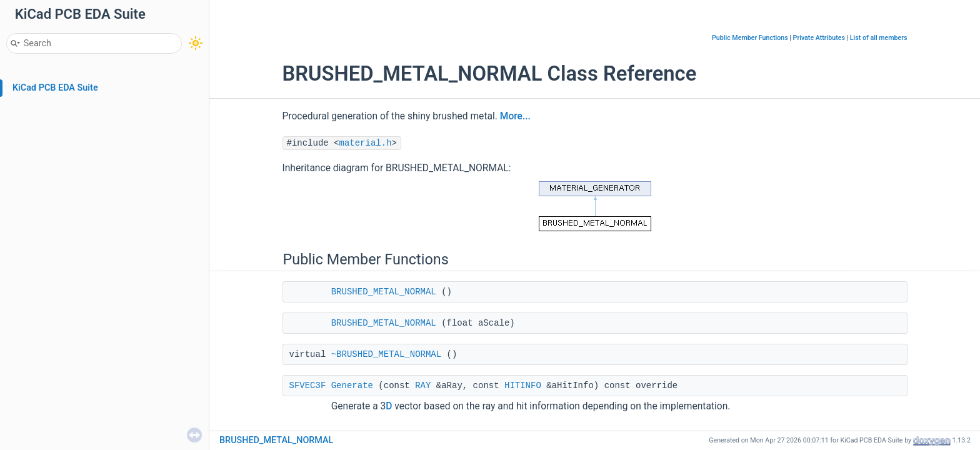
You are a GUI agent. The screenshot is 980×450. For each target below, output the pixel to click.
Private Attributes (819, 38)
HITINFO (523, 386)
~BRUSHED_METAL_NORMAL (386, 354)
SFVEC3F (308, 386)
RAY (423, 386)
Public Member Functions (750, 38)
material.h (366, 143)
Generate (352, 386)
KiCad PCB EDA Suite (55, 88)
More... (515, 116)
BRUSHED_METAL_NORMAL (384, 292)
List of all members (879, 38)
